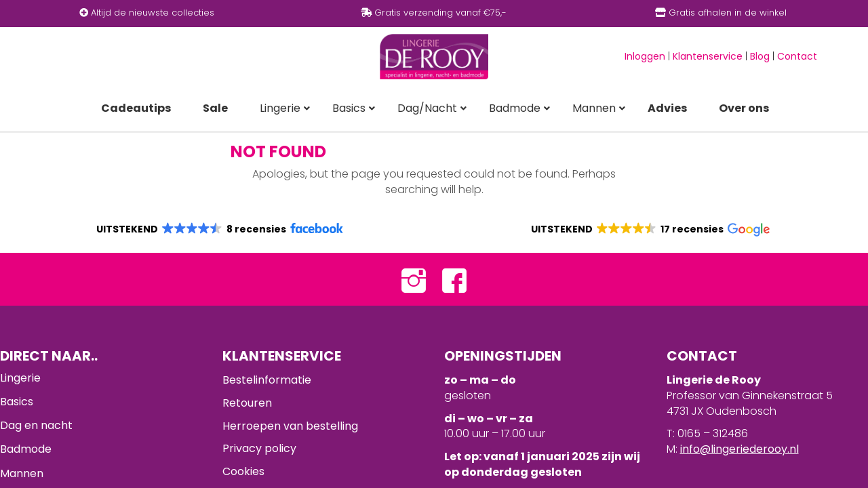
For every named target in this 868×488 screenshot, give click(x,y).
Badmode (26, 449)
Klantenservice (708, 56)
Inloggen (645, 56)
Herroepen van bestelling (290, 426)
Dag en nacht (36, 425)
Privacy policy (259, 448)
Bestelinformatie (267, 380)
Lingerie (20, 378)
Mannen (22, 473)
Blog (760, 56)
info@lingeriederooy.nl (739, 449)
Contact (797, 56)
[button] (219, 229)
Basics (17, 402)
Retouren (247, 403)
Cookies (243, 471)
